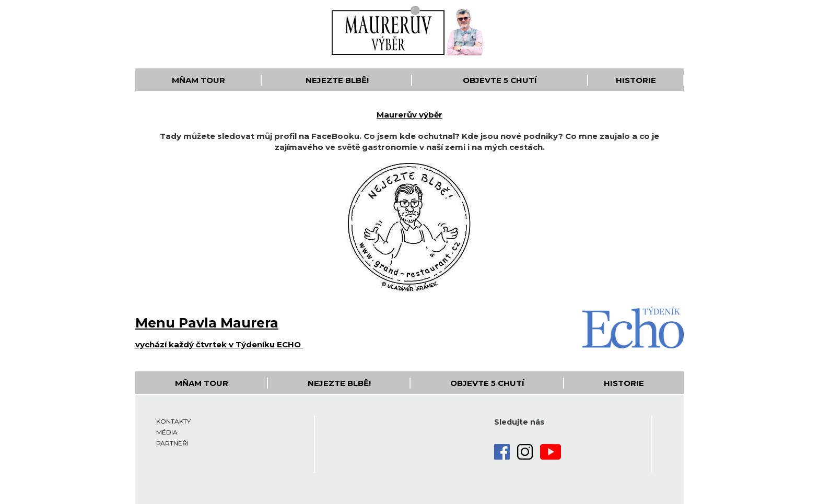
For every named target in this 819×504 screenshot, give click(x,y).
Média (167, 432)
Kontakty (173, 421)
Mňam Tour (198, 80)
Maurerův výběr (409, 115)
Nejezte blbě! (337, 80)
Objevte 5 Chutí (500, 80)
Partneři (172, 443)
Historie (636, 80)
